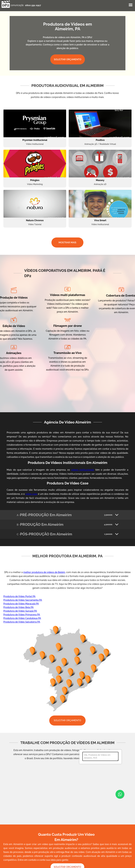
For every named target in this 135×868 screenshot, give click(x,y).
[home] (12, 4)
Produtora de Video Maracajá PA (21, 604)
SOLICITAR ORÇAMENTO (68, 59)
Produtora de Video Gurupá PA (20, 611)
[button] (131, 5)
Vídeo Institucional (35, 144)
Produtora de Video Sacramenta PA (23, 600)
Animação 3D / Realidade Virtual (100, 144)
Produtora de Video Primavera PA (22, 615)
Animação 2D (100, 184)
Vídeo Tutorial (35, 224)
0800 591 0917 (33, 5)
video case (31, 494)
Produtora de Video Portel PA (19, 596)
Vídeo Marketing (35, 184)
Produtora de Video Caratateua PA (22, 618)
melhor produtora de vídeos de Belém (44, 572)
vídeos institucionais (83, 470)
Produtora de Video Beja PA (18, 607)
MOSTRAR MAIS (67, 243)
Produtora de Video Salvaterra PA (22, 622)
